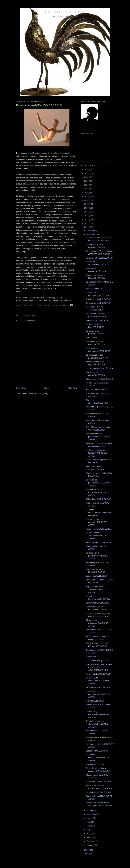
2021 (87, 189)
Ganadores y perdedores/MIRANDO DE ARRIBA (98, 714)
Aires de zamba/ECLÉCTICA (98, 289)
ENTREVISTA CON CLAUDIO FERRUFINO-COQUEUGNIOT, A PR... (99, 667)
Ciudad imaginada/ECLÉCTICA (99, 368)
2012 (87, 223)
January (90, 845)
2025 (87, 173)
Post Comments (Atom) (38, 393)
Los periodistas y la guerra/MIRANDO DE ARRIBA (96, 522)
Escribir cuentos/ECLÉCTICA (99, 299)
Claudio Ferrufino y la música (98, 660)
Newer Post (21, 388)
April (89, 833)
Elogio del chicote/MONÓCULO (100, 379)
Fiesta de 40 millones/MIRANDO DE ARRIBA (97, 623)
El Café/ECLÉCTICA (95, 764)
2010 (87, 850)
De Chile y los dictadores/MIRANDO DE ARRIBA (98, 681)
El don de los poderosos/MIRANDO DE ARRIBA (98, 483)
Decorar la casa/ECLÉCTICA (98, 792)
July (89, 822)
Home (47, 388)
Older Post (72, 388)
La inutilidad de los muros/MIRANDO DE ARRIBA (96, 492)
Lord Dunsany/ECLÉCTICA (98, 603)
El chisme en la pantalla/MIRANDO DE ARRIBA (97, 556)
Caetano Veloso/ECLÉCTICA (98, 303)
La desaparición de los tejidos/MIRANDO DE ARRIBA (96, 453)
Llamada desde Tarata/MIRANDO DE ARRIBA (96, 536)
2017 (87, 204)
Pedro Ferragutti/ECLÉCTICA (99, 542)
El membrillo (91, 338)
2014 (87, 216)
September (91, 814)
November (91, 234)
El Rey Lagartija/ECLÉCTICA (98, 499)
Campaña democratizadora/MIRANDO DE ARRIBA (99, 513)
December (91, 230)
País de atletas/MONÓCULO (98, 674)
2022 (87, 185)
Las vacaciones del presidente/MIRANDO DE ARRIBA (98, 437)
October (90, 810)
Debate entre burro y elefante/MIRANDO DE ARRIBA (97, 724)
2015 (87, 212)
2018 (87, 200)
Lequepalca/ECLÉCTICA (97, 576)
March (89, 837)
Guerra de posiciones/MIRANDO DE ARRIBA (98, 694)
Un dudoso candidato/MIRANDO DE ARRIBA (98, 758)
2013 (87, 219)
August (90, 818)
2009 (87, 854)
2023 (87, 181)
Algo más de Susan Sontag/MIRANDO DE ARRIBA (97, 589)
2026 (87, 170)
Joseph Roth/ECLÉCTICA (97, 751)
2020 (87, 193)
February (91, 841)
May (89, 830)
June (89, 826)
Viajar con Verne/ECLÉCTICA (99, 529)
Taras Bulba (91, 657)
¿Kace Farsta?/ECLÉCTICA (98, 687)
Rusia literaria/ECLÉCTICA (98, 389)
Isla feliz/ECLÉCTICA (95, 701)
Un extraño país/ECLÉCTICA (98, 782)
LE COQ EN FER (65, 12)
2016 (87, 208)
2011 (87, 227)
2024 (87, 177)
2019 (87, 196)
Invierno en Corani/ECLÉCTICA (100, 258)
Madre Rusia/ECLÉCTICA (97, 320)
